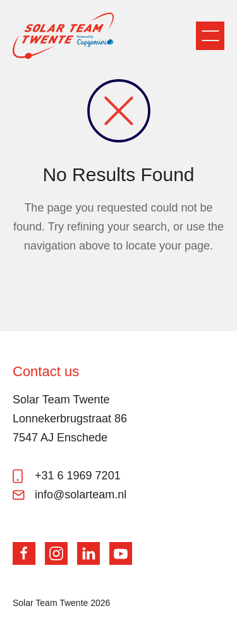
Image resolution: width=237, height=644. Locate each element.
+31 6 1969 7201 (78, 476)
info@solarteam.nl (81, 495)
